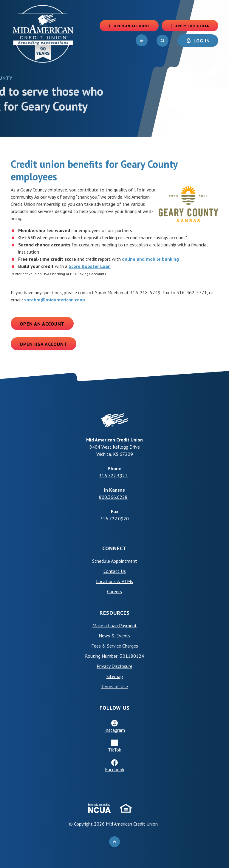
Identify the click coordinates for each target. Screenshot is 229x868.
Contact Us (115, 571)
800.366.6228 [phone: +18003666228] (113, 497)
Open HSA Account (44, 344)
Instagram (115, 730)
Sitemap (115, 676)
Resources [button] (115, 613)
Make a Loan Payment (115, 625)
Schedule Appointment (115, 561)
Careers (114, 591)
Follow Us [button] (115, 708)
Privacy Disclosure (114, 666)
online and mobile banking (150, 259)
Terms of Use (114, 686)
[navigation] (141, 42)
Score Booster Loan (90, 266)
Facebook (115, 769)
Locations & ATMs (114, 581)
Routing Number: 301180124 (114, 656)
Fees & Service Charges (115, 646)
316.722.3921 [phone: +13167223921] (113, 476)
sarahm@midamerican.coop (55, 300)
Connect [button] (114, 548)
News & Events (114, 636)
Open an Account (42, 324)
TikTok (114, 750)
